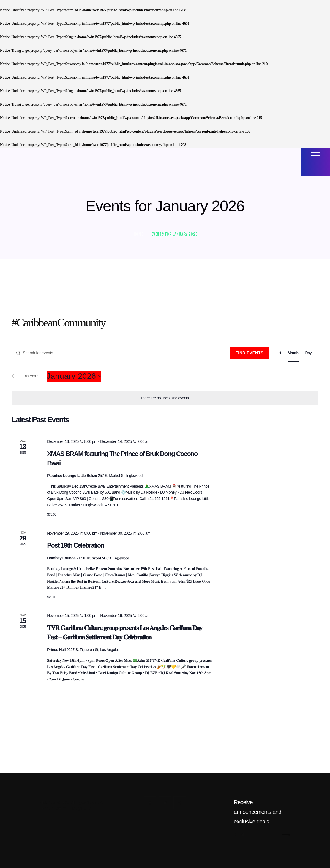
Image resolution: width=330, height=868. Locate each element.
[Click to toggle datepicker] (74, 376)
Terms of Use (50, 808)
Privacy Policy (80, 808)
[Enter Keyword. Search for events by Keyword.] (121, 353)
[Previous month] (13, 376)
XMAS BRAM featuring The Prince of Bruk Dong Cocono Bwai (122, 458)
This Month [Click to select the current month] (31, 376)
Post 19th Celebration (76, 545)
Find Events (249, 353)
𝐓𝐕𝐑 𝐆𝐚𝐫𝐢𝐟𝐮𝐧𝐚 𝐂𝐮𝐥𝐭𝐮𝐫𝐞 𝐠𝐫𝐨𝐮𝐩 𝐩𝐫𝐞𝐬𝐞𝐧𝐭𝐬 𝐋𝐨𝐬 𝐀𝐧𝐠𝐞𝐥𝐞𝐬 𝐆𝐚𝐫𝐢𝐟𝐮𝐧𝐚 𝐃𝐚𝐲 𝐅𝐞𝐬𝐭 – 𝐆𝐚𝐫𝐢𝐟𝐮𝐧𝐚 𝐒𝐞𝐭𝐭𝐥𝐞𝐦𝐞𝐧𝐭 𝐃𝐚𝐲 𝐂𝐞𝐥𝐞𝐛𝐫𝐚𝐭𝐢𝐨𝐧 (125, 632)
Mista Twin (48, 803)
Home (139, 234)
